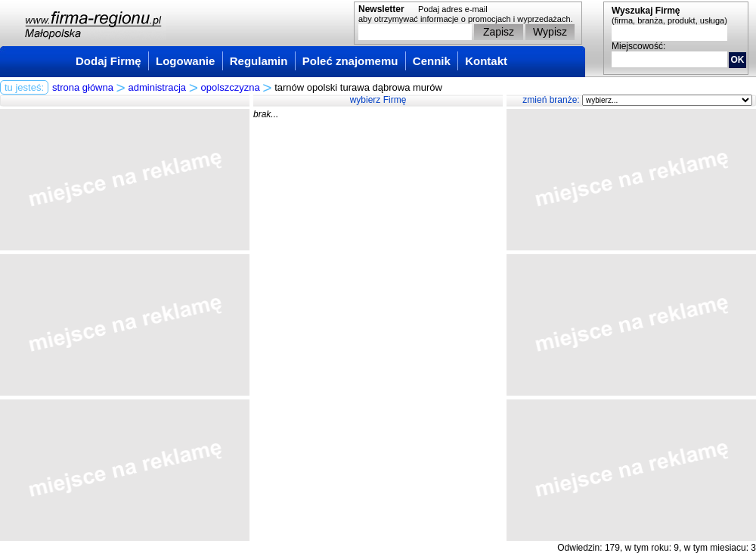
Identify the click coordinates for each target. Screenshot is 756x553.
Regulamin (259, 61)
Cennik (432, 61)
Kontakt (486, 61)
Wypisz (550, 32)
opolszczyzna (231, 87)
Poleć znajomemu (350, 61)
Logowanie (185, 61)
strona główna (83, 87)
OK (738, 60)
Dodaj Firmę (108, 61)
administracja (158, 87)
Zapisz (499, 32)
